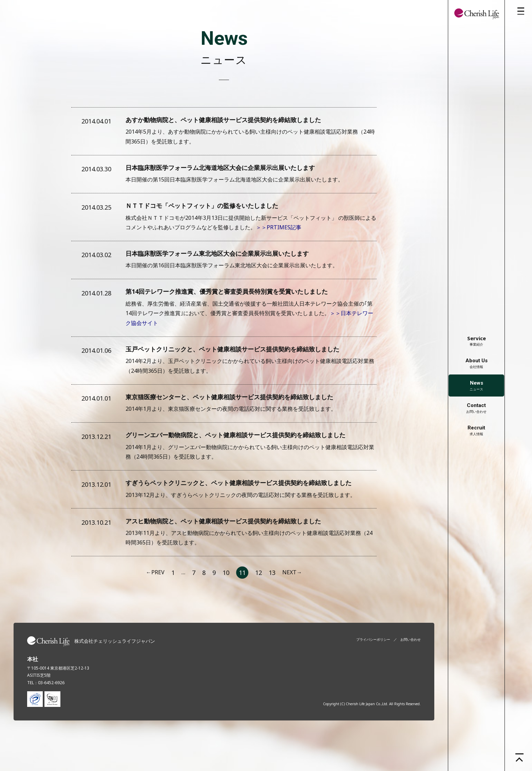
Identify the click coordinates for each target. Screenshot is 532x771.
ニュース (476, 386)
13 (272, 609)
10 (226, 609)
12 (259, 609)
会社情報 (477, 363)
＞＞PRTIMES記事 (279, 236)
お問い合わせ (476, 408)
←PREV (155, 609)
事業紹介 (477, 341)
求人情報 (476, 430)
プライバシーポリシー (373, 676)
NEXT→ (292, 609)
